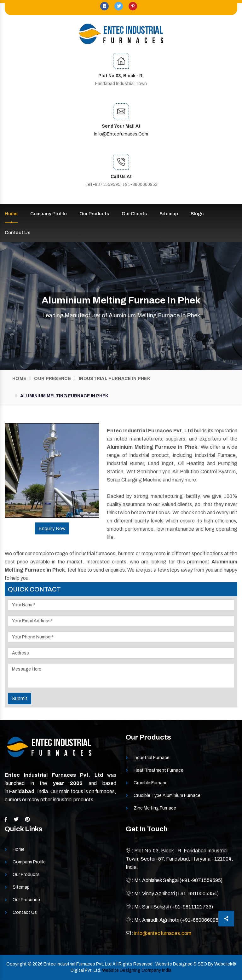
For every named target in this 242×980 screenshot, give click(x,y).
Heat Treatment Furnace (158, 770)
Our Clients (134, 214)
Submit (20, 698)
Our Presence (52, 379)
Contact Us (17, 233)
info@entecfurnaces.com (121, 134)
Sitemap (169, 214)
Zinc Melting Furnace (155, 808)
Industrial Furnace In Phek (115, 379)
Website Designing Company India (137, 970)
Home (11, 214)
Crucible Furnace (151, 783)
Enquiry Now (52, 528)
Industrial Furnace (152, 758)
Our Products (94, 214)
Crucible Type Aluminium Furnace (167, 796)
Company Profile (49, 214)
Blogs (197, 214)
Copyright (17, 964)
